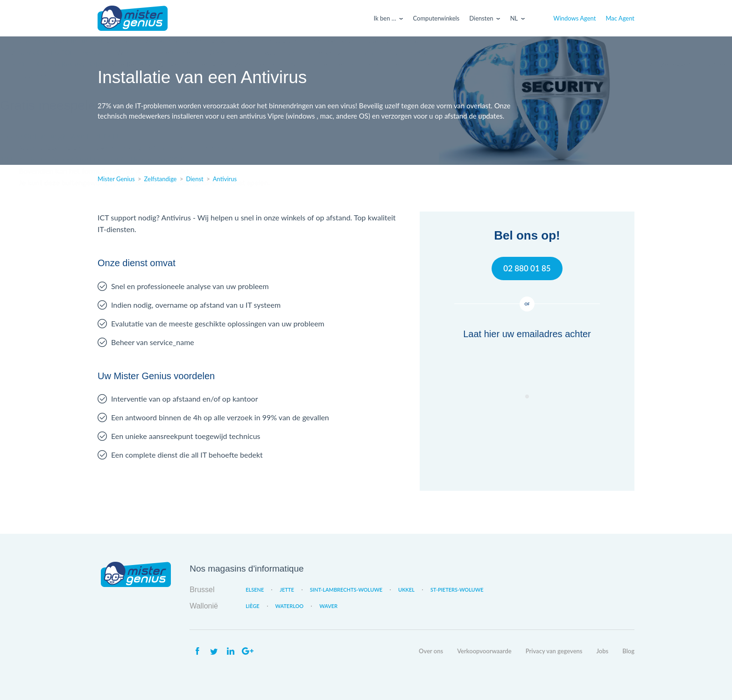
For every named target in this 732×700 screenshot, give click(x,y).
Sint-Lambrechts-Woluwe (346, 590)
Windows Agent (574, 18)
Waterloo (290, 606)
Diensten (481, 18)
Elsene (255, 590)
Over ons (431, 651)
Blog (628, 651)
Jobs (603, 651)
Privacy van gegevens (554, 651)
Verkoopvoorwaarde (484, 651)
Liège (252, 606)
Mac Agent (620, 18)
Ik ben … (385, 18)
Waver (328, 606)
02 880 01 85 (527, 268)
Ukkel (406, 590)
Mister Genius (133, 18)
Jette (287, 590)
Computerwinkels (436, 18)
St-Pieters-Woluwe (457, 590)
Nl (514, 18)
